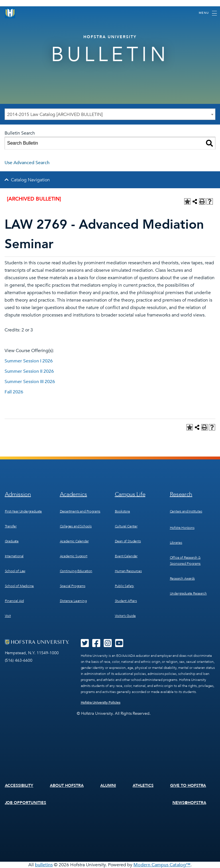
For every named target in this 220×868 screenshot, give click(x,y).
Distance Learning (73, 601)
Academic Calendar (74, 541)
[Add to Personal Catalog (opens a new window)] (187, 201)
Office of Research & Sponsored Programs (185, 561)
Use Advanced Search (27, 163)
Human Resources (128, 571)
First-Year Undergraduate (23, 511)
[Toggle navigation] (208, 13)
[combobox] (110, 114)
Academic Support (74, 556)
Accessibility (19, 786)
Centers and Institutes (186, 511)
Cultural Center (126, 526)
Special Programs (73, 586)
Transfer (11, 526)
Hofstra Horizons (182, 528)
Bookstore (122, 511)
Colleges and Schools (76, 526)
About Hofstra (67, 786)
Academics (73, 494)
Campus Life (130, 494)
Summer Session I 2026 (29, 361)
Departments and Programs (80, 511)
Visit (8, 616)
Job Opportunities (26, 803)
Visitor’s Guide (125, 616)
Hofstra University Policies (101, 702)
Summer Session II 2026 (29, 371)
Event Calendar (126, 556)
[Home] (10, 13)
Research (181, 494)
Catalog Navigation (30, 180)
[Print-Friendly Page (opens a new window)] (202, 201)
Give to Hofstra (188, 786)
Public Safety (125, 586)
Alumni (108, 786)
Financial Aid (14, 601)
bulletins (44, 865)
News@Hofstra (189, 803)
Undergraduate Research (188, 593)
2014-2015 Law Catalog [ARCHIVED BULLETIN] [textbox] (55, 114)
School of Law (15, 571)
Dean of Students (128, 541)
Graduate (12, 541)
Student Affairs (126, 601)
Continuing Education (76, 571)
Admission (18, 494)
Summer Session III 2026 (30, 382)
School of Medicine (19, 586)
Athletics (143, 786)
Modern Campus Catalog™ (162, 865)
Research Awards (182, 578)
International (14, 556)
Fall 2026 (14, 392)
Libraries (176, 543)
